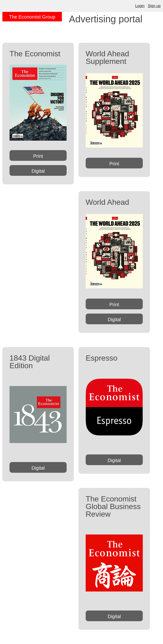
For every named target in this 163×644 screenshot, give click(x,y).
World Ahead (107, 202)
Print (38, 156)
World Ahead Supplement (107, 57)
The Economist (35, 54)
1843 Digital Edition (30, 362)
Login (140, 6)
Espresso (101, 358)
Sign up (154, 6)
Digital (38, 171)
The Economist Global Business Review (113, 506)
